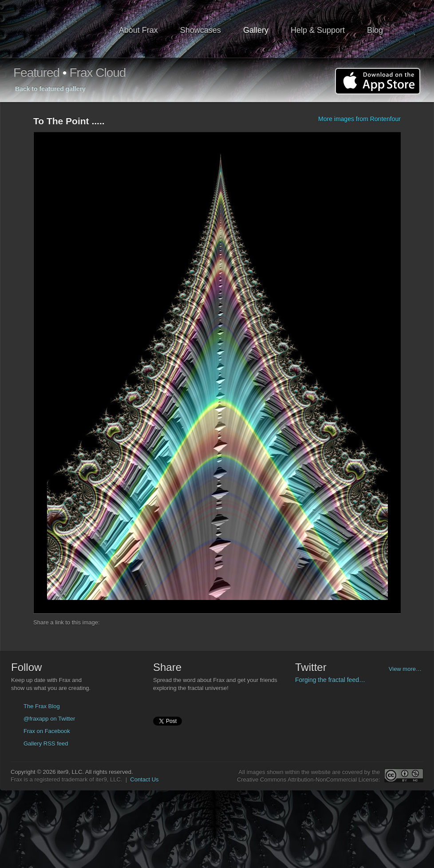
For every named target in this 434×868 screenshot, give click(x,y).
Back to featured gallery (50, 89)
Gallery (256, 30)
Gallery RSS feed (46, 744)
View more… (405, 669)
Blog (375, 30)
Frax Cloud (97, 73)
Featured (36, 73)
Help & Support (318, 30)
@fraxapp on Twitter (49, 719)
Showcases (201, 30)
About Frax (138, 30)
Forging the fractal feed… (330, 680)
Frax (61, 29)
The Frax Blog (42, 706)
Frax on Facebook (47, 731)
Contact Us (144, 779)
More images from (359, 119)
